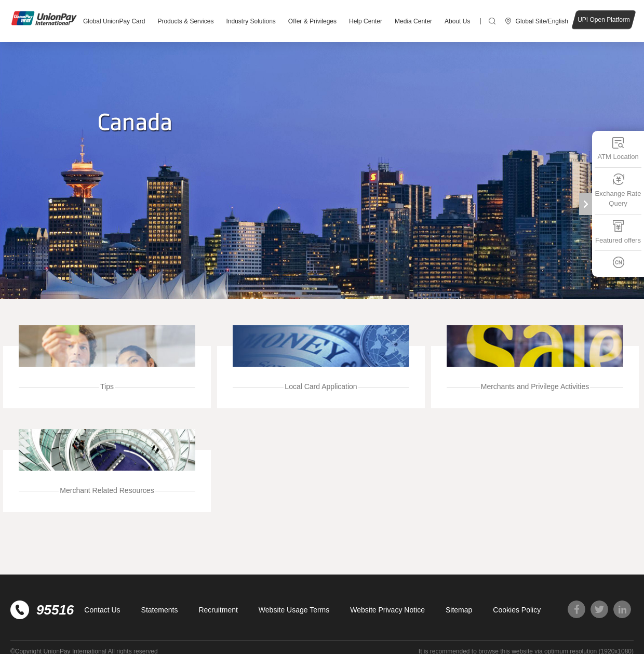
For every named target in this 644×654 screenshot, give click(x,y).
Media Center (413, 21)
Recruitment (218, 610)
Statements (160, 610)
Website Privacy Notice (387, 610)
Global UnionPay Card (114, 21)
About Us (457, 21)
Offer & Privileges (312, 21)
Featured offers (618, 231)
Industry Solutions (251, 21)
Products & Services (185, 21)
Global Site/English (542, 21)
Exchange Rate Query (618, 190)
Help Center (366, 21)
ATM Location (618, 148)
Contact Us (102, 610)
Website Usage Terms (294, 610)
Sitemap (459, 610)
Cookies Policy (517, 610)
